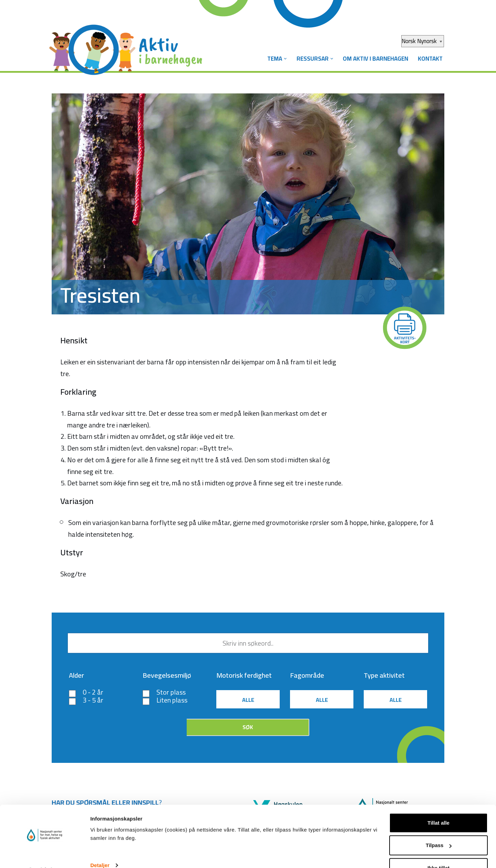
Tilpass (439, 827)
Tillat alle (438, 804)
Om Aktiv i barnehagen (375, 59)
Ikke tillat (438, 850)
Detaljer (100, 847)
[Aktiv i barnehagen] (127, 44)
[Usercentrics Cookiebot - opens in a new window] (45, 855)
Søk (248, 728)
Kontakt (430, 59)
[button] (284, 59)
